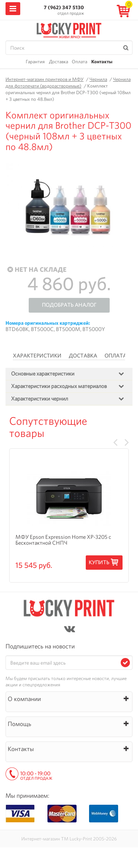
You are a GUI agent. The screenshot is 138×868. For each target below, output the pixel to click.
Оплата (79, 62)
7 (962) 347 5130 (64, 7)
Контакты (102, 62)
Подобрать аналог (69, 305)
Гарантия (35, 62)
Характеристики (37, 356)
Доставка (59, 62)
